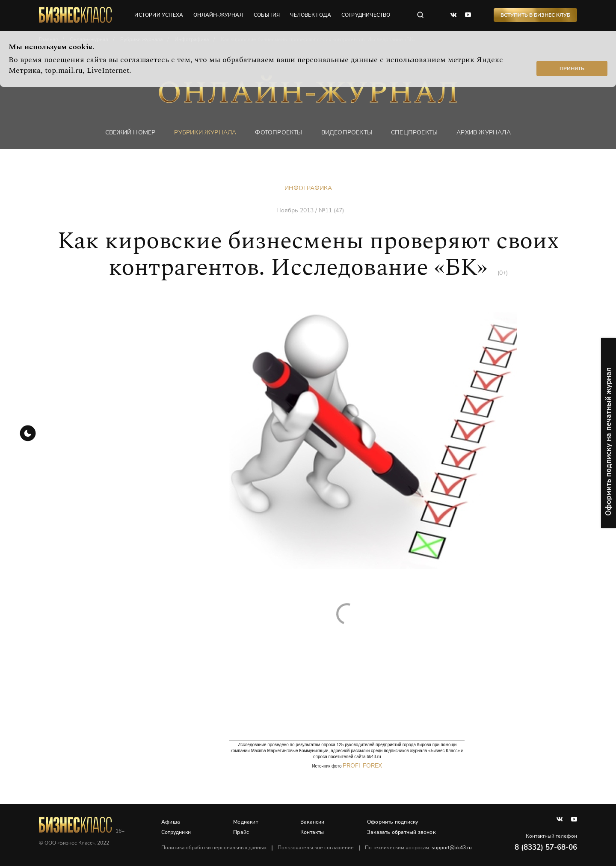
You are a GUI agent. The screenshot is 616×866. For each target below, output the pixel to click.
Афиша (171, 822)
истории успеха (159, 15)
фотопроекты (278, 132)
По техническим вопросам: (418, 848)
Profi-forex (362, 766)
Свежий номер (130, 132)
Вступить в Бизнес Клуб (535, 15)
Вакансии (312, 822)
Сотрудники (176, 832)
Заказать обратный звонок (401, 832)
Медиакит (246, 822)
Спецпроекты (414, 132)
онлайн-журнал (218, 15)
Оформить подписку (392, 822)
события (267, 15)
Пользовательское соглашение (316, 848)
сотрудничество (366, 15)
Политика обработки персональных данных (214, 848)
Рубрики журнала (205, 132)
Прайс (241, 832)
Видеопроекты (347, 132)
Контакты (312, 832)
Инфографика (308, 188)
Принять (572, 68)
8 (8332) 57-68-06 (546, 847)
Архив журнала (484, 132)
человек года (310, 15)
